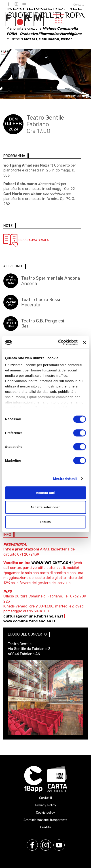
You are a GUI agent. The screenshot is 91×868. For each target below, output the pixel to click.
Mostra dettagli (65, 478)
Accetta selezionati (45, 507)
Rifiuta (45, 522)
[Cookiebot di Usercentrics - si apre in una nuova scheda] (59, 342)
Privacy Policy (46, 805)
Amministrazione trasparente (45, 820)
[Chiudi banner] (84, 342)
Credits (46, 827)
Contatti (79, 5)
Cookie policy (45, 813)
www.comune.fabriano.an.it (29, 621)
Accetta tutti (45, 493)
